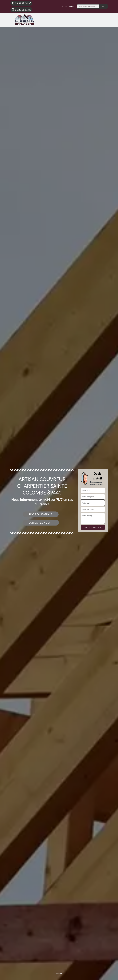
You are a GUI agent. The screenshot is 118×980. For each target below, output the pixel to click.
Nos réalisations (41, 514)
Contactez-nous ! (41, 523)
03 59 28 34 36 (21, 3)
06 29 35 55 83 (21, 10)
